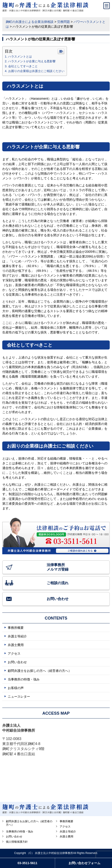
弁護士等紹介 (17, 636)
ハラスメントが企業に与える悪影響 (32, 61)
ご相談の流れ (58, 583)
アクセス (14, 653)
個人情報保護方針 (17, 842)
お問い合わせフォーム (84, 863)
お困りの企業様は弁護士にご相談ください (36, 71)
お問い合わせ (58, 599)
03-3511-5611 (27, 863)
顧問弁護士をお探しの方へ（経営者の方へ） (40, 671)
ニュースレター (19, 697)
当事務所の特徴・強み (24, 679)
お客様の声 (16, 688)
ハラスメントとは (20, 57)
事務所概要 (16, 628)
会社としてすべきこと (23, 66)
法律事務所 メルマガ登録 (58, 567)
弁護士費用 (16, 645)
